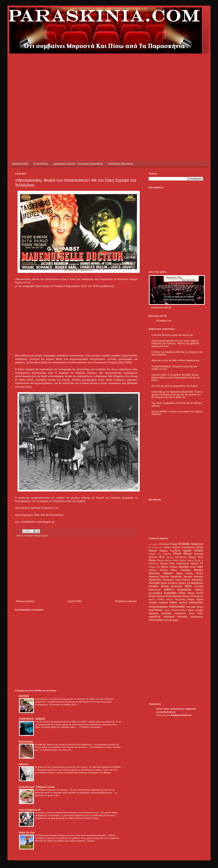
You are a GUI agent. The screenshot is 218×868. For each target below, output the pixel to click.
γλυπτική (199, 586)
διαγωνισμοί (155, 590)
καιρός (173, 602)
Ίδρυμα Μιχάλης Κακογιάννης (179, 547)
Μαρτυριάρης (26, 742)
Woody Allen (157, 547)
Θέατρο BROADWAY (177, 557)
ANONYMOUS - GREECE (32, 719)
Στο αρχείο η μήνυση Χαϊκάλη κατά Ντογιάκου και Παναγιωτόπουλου (67, 813)
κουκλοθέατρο (156, 610)
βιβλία (188, 586)
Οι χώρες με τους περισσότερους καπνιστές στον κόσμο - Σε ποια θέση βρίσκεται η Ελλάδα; (78, 767)
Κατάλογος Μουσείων (121, 164)
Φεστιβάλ (154, 583)
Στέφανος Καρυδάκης (192, 580)
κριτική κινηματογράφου (175, 610)
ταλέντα (168, 620)
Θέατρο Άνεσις (156, 560)
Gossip (184, 544)
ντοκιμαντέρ (180, 613)
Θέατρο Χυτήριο (169, 567)
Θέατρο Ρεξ (154, 567)
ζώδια (182, 593)
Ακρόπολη (175, 551)
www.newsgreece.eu (30, 810)
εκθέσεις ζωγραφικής (178, 589)
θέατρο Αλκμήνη (157, 596)
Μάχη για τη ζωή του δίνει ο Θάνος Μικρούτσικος (176, 360)
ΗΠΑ (162, 557)
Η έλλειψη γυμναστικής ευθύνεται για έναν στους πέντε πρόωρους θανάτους (71, 835)
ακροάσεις (197, 583)
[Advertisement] (35, 89)
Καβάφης (153, 570)
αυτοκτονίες (177, 586)
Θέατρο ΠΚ (197, 564)
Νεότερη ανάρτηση (25, 601)
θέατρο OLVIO (195, 593)
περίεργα (169, 617)
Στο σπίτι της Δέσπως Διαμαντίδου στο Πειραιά (174, 386)
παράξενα (155, 617)
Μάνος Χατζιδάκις (181, 570)
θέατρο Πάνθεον (157, 599)
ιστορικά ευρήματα (158, 603)
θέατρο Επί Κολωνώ (193, 596)
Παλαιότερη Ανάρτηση (126, 601)
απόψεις (154, 586)
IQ (150, 547)
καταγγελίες (196, 602)
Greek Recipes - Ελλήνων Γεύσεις (37, 787)
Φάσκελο (24, 764)
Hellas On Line (27, 833)
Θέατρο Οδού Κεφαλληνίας (175, 564)
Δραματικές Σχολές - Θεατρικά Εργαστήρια (78, 164)
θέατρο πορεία (195, 599)
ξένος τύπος (196, 613)
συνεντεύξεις (156, 620)
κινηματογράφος (158, 607)
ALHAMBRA (154, 544)
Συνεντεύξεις (41, 164)
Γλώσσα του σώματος (160, 554)
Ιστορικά (184, 567)
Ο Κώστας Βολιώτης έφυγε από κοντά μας (172, 335)
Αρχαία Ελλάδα (193, 550)
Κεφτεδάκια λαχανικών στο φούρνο (52, 790)
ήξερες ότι (184, 583)
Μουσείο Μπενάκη (193, 577)
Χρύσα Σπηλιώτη (169, 583)
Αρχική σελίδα (20, 164)
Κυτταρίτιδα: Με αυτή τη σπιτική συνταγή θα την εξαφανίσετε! (64, 744)
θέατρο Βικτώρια (174, 596)
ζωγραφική (170, 593)
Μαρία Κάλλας (185, 573)
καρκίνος (183, 603)
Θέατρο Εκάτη (172, 560)
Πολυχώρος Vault (172, 580)
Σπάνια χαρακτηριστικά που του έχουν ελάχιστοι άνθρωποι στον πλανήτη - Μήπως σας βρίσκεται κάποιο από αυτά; (175, 344)
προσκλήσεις (197, 617)
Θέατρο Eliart (196, 557)
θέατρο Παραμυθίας (176, 599)
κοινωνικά (177, 606)
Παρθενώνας (155, 580)
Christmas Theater (168, 544)
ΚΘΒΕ (200, 567)
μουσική (166, 613)
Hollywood (197, 544)
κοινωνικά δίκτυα (195, 607)
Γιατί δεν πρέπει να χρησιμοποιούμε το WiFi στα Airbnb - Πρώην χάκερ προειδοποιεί (75, 722)
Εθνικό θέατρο (183, 554)
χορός (176, 620)
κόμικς (191, 610)
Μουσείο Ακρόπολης (171, 577)
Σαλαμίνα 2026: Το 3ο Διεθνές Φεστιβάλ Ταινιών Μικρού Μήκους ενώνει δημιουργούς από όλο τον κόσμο (176, 378)
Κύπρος (164, 570)
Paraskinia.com (164, 321)
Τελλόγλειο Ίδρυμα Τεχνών (36, 536)
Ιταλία (193, 567)
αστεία (165, 586)
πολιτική (182, 617)
